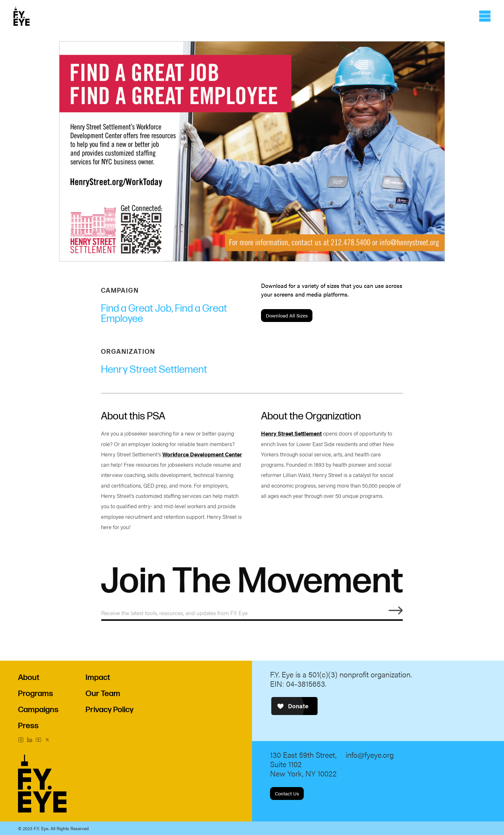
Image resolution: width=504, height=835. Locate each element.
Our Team (103, 694)
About (29, 678)
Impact (98, 678)
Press (28, 726)
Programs (36, 694)
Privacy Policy (109, 710)
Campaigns (38, 710)
